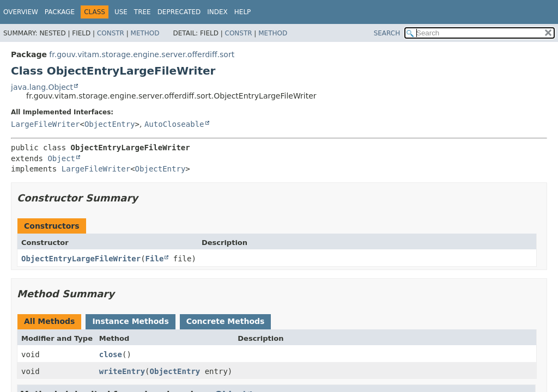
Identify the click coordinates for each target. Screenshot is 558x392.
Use (121, 12)
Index (217, 12)
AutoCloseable (174, 124)
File (155, 259)
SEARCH (387, 33)
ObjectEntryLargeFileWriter (81, 259)
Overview (21, 12)
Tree (142, 12)
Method (145, 33)
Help (243, 12)
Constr (111, 33)
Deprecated (179, 12)
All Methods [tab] (49, 321)
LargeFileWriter (45, 124)
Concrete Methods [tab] (226, 321)
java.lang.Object (42, 87)
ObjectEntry (110, 124)
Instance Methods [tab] (130, 321)
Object (61, 158)
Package (60, 12)
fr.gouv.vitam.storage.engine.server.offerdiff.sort (142, 54)
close (111, 354)
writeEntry (122, 371)
